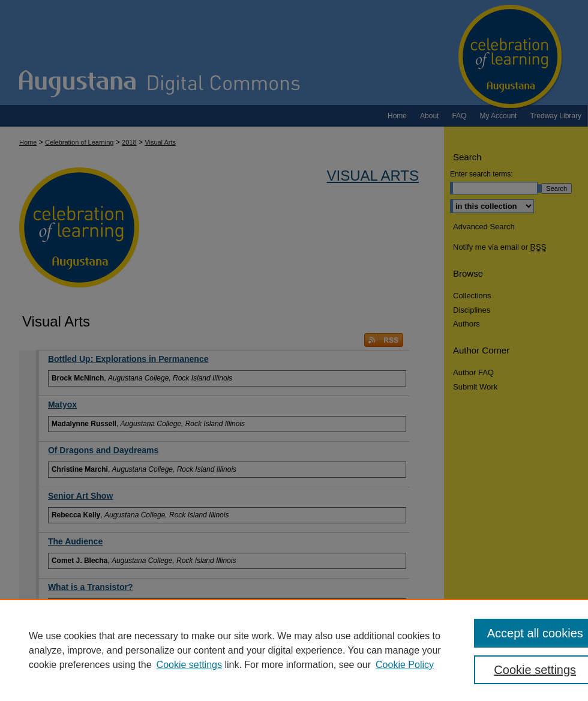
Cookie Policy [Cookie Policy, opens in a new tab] (405, 665)
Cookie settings (189, 665)
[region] (294, 650)
